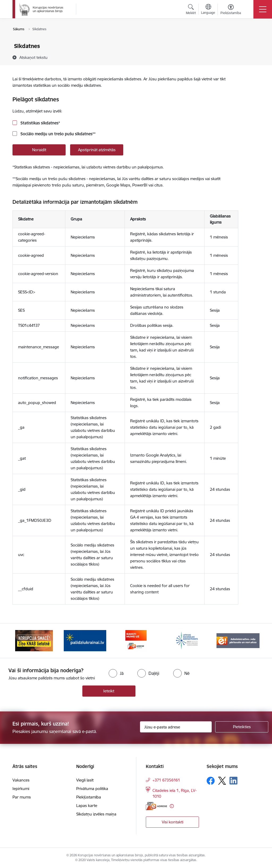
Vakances (21, 780)
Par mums (22, 797)
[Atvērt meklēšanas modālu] (191, 10)
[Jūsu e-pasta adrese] (176, 727)
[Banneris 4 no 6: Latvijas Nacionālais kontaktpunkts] (187, 640)
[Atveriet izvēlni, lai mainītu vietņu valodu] (208, 10)
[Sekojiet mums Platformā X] (222, 781)
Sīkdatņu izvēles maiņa (96, 814)
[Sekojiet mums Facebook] (211, 781)
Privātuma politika (92, 789)
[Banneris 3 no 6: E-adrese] (136, 640)
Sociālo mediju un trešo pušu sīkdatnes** (58, 134)
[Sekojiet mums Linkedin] (233, 781)
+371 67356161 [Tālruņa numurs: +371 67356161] (166, 780)
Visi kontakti (173, 822)
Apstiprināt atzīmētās (97, 150)
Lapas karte (87, 806)
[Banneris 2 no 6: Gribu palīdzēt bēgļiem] (85, 640)
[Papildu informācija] (172, 806)
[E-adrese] (156, 806)
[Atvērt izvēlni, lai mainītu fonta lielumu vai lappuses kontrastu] (231, 10)
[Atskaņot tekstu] (33, 57)
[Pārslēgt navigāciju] (263, 9)
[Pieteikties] (242, 727)
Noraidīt (39, 150)
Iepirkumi (21, 789)
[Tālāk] (251, 641)
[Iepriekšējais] (21, 641)
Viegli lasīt (85, 780)
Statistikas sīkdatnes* (40, 123)
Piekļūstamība (89, 797)
